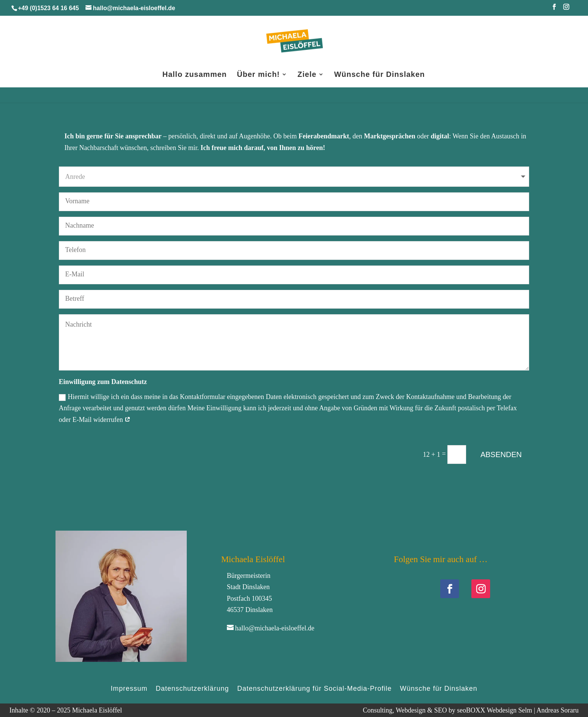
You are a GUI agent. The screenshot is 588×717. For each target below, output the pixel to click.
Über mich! (258, 75)
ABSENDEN (501, 454)
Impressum (129, 688)
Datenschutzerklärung (192, 688)
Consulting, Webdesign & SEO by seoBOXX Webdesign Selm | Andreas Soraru (471, 710)
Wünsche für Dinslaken (379, 75)
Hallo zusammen (195, 75)
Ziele (307, 75)
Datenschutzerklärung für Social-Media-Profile (314, 688)
